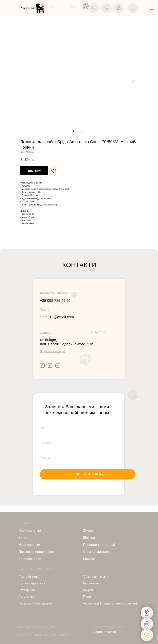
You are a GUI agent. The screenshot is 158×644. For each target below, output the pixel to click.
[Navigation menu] (133, 8)
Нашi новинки (29, 545)
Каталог (25, 538)
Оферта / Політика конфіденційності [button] (43, 635)
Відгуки (89, 538)
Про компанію (30, 530)
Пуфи (87, 597)
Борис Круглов (105, 632)
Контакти (90, 559)
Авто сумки (27, 597)
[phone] (88, 443)
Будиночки (91, 583)
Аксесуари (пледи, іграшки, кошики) (110, 603)
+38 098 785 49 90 (55, 301)
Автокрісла (27, 590)
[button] (94, 8)
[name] (88, 428)
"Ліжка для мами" (96, 577)
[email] (88, 457)
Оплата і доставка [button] (97, 552)
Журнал (89, 530)
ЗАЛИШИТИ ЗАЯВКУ (88, 474)
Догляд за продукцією (36, 552)
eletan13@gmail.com (57, 317)
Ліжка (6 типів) (29, 577)
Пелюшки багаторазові (35, 603)
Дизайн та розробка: (109, 627)
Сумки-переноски (32, 583)
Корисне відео (30, 559)
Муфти (88, 590)
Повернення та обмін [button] (100, 545)
